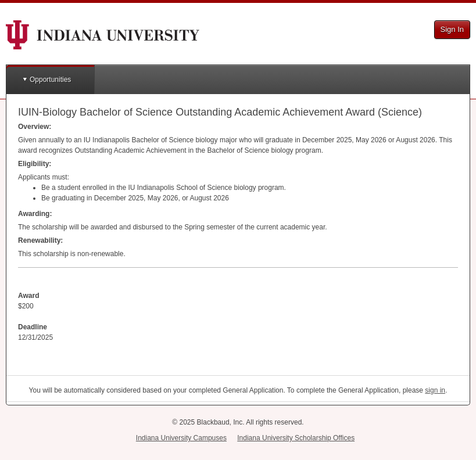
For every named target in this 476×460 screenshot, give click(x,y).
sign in (435, 390)
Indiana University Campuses (181, 438)
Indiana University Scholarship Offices (296, 438)
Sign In (452, 29)
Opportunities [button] (50, 80)
